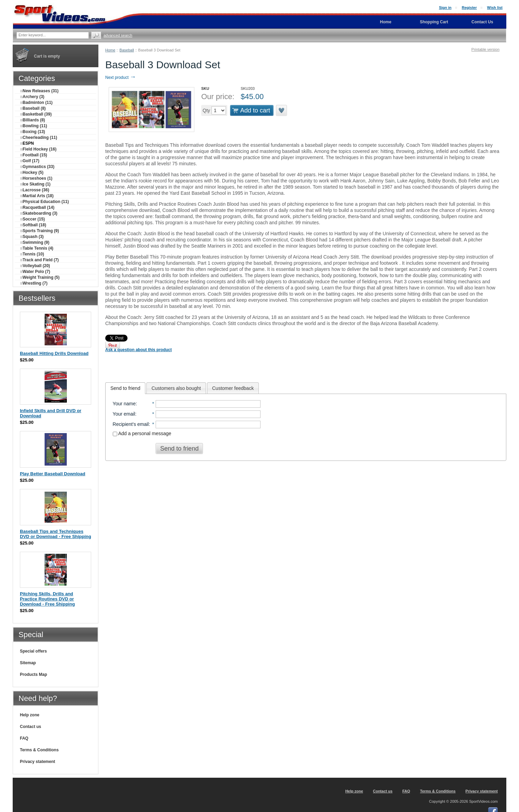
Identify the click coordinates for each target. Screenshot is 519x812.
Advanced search (118, 35)
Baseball (127, 50)
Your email (124, 414)
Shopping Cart (434, 22)
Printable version (485, 49)
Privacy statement (38, 762)
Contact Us (482, 22)
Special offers (33, 651)
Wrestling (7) (34, 283)
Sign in (445, 8)
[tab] (125, 388)
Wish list (495, 8)
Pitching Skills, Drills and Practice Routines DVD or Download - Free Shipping (47, 599)
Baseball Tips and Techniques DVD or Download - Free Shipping (56, 534)
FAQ (24, 738)
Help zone (30, 715)
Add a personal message (142, 433)
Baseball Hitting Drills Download (54, 353)
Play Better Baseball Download (53, 474)
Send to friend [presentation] (125, 388)
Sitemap (28, 663)
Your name (124, 404)
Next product (120, 77)
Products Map (33, 674)
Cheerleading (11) (39, 138)
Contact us (31, 727)
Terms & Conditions (39, 750)
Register (469, 8)
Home (110, 50)
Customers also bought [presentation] (176, 388)
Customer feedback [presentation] (233, 388)
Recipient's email (131, 424)
